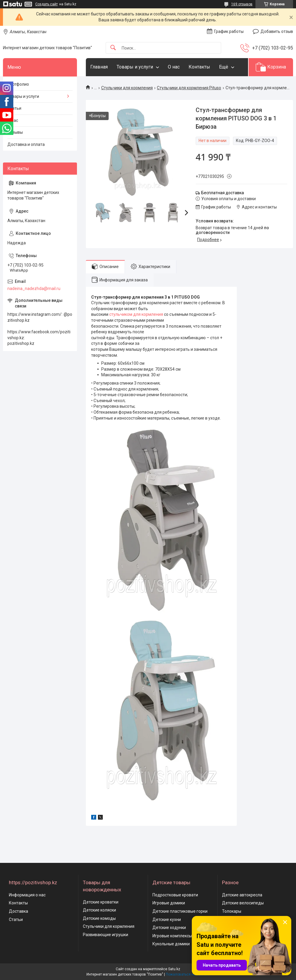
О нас (174, 67)
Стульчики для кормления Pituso (189, 88)
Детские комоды (99, 918)
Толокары (232, 911)
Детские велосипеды (243, 903)
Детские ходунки (169, 928)
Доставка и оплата (26, 144)
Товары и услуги (135, 67)
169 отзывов (242, 4)
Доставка (18, 911)
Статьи (14, 108)
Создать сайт (46, 4)
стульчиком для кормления (136, 314)
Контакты (199, 67)
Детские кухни (167, 920)
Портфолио (18, 84)
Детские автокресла (242, 895)
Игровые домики (169, 903)
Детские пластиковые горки (180, 911)
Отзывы (15, 132)
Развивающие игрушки (106, 935)
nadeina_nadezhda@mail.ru (34, 289)
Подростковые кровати (175, 895)
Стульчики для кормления (127, 88)
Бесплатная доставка (223, 193)
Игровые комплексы (172, 936)
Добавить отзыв (277, 31)
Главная (99, 67)
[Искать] (113, 48)
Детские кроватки (101, 902)
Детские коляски (99, 910)
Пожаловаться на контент (188, 974)
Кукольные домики (171, 944)
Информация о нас (27, 895)
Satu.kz (174, 969)
